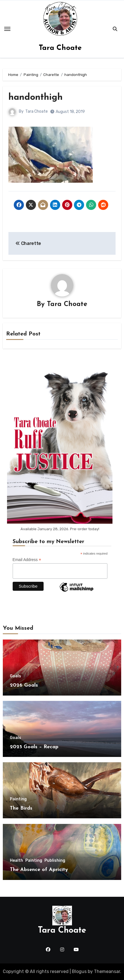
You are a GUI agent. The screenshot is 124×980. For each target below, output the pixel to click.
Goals (15, 676)
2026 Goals (24, 685)
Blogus (79, 971)
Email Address (27, 560)
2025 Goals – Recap (34, 747)
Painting (18, 799)
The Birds (21, 808)
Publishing (55, 861)
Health (16, 861)
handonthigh (36, 98)
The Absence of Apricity (39, 870)
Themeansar (107, 971)
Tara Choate (60, 48)
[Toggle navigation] (7, 29)
